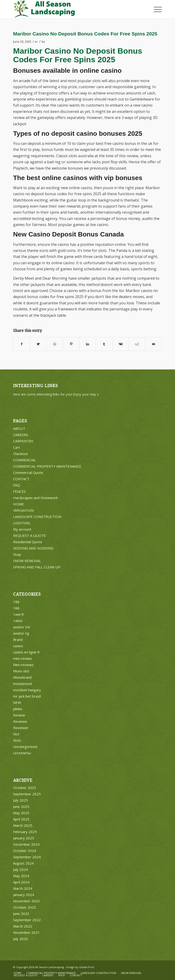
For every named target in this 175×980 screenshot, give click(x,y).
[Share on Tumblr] (104, 344)
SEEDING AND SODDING (33, 548)
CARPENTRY (23, 441)
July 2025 (20, 800)
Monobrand (22, 677)
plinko (18, 709)
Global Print (87, 967)
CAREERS (21, 435)
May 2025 (21, 813)
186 (16, 602)
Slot (16, 734)
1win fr (19, 614)
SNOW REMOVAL (27, 561)
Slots (17, 740)
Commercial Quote (28, 473)
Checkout (20, 454)
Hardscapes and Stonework (35, 498)
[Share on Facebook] (22, 344)
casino (18, 646)
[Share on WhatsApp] (55, 344)
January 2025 (24, 838)
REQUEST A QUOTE (29, 535)
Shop (17, 554)
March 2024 (23, 888)
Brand (18, 639)
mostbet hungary (27, 690)
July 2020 (20, 939)
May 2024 (21, 876)
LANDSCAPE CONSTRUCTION (37, 517)
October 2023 (25, 907)
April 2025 (21, 819)
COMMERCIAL (24, 460)
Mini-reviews (23, 665)
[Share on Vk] (121, 344)
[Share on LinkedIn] (88, 344)
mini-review (22, 658)
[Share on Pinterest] (71, 344)
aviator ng (21, 633)
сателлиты (22, 753)
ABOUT (19, 428)
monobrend (22, 684)
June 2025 (21, 806)
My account (22, 529)
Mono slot (21, 671)
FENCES (19, 491)
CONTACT (21, 479)
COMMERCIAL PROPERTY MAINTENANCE (47, 466)
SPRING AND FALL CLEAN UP (37, 567)
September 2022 (27, 920)
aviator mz (22, 627)
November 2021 (26, 932)
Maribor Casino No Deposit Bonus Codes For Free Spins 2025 (85, 34)
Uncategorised (25, 747)
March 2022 (23, 926)
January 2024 (24, 895)
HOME (18, 504)
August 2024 (23, 863)
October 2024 (25, 851)
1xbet (18, 621)
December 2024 (26, 844)
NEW (17, 702)
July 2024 (20, 869)
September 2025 (27, 794)
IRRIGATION (23, 510)
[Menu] (155, 9)
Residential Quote (28, 542)
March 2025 (23, 825)
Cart (16, 447)
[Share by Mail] (153, 344)
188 (16, 608)
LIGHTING (22, 523)
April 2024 (21, 882)
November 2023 (26, 901)
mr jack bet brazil (27, 696)
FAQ (16, 485)
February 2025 (25, 832)
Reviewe (20, 721)
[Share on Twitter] (38, 344)
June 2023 (21, 914)
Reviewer (21, 728)
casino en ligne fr (27, 652)
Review (19, 715)
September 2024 (27, 857)
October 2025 (25, 788)
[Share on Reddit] (137, 344)
